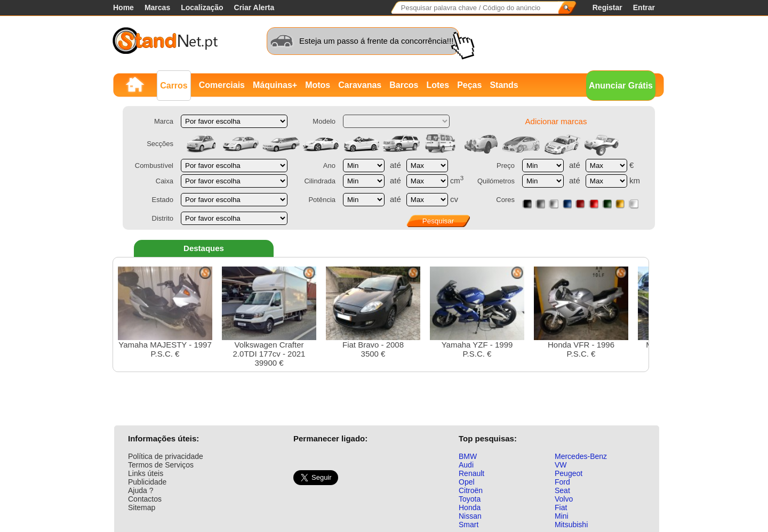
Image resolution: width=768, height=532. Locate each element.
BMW (468, 456)
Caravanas (360, 85)
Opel (467, 482)
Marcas (157, 7)
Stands (504, 85)
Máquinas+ (275, 85)
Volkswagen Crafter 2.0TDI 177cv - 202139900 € (269, 317)
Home (123, 7)
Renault (471, 473)
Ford (562, 482)
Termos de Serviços (161, 465)
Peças (469, 85)
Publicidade (147, 482)
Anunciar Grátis (621, 86)
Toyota (470, 499)
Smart (469, 525)
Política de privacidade (166, 456)
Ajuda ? (141, 490)
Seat (562, 490)
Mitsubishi (571, 525)
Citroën (471, 490)
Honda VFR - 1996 (581, 312)
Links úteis (146, 473)
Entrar (644, 7)
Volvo (564, 499)
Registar (607, 7)
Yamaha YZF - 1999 (477, 312)
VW (561, 465)
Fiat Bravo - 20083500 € (373, 312)
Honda (470, 507)
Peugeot (569, 473)
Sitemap (142, 507)
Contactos (145, 499)
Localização (202, 7)
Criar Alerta (254, 7)
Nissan (470, 516)
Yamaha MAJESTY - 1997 (165, 312)
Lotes (438, 85)
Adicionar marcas (556, 121)
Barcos (404, 85)
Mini (562, 516)
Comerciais (222, 85)
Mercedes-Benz (581, 456)
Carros (174, 86)
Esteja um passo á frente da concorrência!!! (376, 41)
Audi (466, 465)
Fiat (561, 507)
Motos (318, 85)
